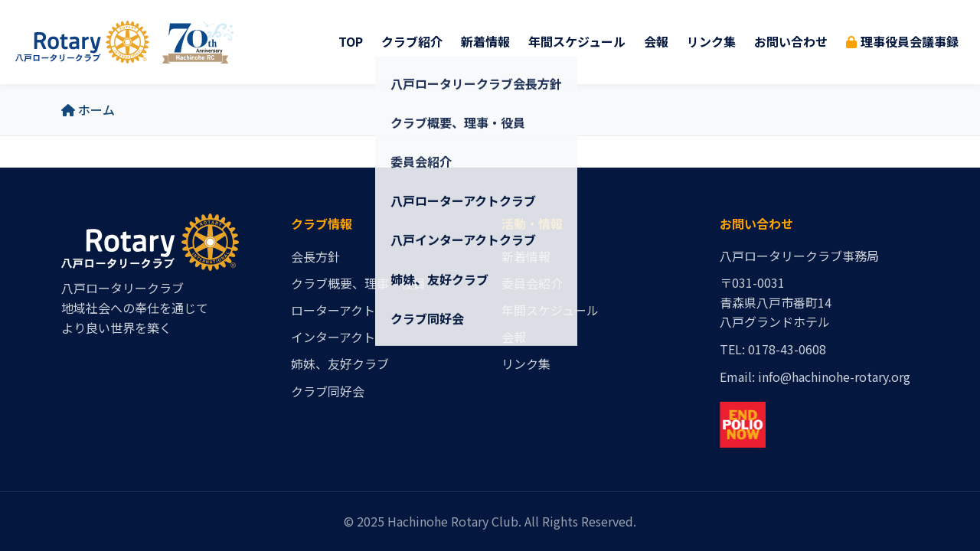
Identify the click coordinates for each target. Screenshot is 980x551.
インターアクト (333, 337)
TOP (351, 41)
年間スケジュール (577, 41)
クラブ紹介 (412, 41)
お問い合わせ (791, 41)
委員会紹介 (532, 283)
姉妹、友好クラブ (340, 364)
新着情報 (485, 41)
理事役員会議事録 (902, 41)
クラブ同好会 (328, 391)
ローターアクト (333, 310)
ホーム (88, 109)
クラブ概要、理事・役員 (358, 283)
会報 (656, 41)
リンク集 (711, 41)
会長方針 (315, 256)
